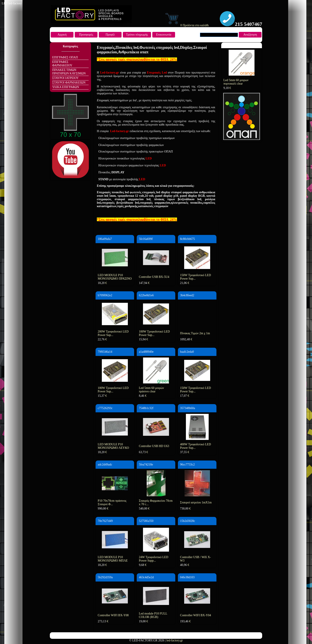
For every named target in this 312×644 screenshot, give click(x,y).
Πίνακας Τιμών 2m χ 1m (195, 333)
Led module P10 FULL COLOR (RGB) (153, 615)
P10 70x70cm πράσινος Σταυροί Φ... (112, 502)
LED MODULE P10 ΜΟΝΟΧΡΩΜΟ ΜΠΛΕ (113, 559)
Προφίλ (110, 35)
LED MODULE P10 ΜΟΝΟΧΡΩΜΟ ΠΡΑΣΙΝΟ (115, 277)
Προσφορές (86, 35)
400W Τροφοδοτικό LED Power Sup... (196, 446)
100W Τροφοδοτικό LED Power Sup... (154, 333)
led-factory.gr (175, 640)
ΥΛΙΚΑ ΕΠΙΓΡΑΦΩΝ (66, 87)
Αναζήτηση (250, 35)
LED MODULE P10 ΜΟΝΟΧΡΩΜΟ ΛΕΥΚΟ (113, 446)
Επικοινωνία (164, 35)
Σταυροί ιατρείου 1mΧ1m (196, 502)
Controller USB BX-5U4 (154, 277)
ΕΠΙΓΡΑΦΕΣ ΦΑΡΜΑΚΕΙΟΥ (62, 64)
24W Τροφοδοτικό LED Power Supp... (154, 559)
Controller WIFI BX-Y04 (196, 615)
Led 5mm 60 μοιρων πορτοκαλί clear (236, 82)
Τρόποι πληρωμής (137, 35)
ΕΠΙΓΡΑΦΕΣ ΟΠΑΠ (65, 57)
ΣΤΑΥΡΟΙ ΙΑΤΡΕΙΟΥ (65, 78)
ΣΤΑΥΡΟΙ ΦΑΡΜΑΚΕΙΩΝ (69, 83)
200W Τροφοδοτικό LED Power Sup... (113, 333)
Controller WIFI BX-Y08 (113, 615)
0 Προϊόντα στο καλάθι (187, 25)
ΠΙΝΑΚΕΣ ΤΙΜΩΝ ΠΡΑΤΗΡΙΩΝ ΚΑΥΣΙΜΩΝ (69, 72)
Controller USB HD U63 (154, 446)
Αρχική (62, 35)
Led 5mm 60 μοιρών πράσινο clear (151, 390)
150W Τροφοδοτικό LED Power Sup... (196, 277)
